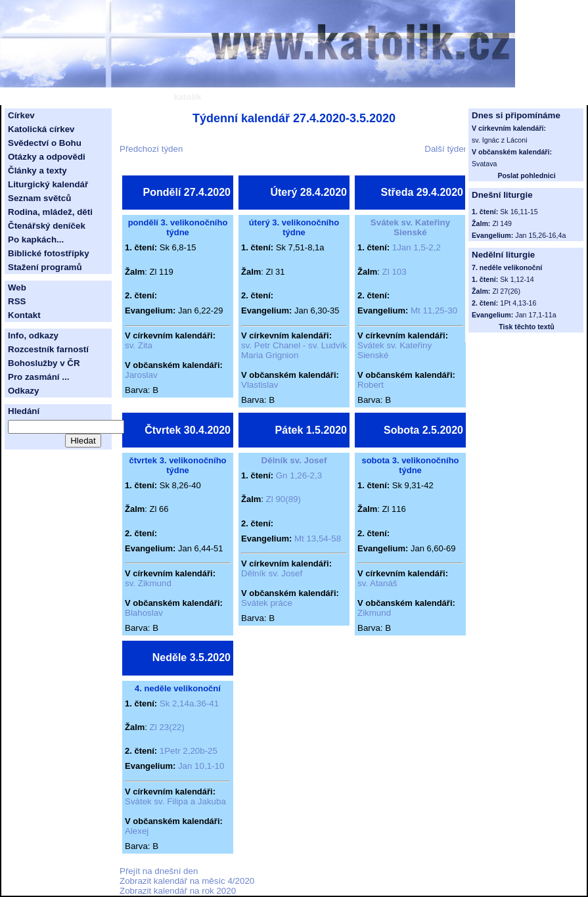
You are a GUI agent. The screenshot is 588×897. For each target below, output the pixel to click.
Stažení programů (45, 267)
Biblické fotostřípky (49, 253)
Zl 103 (395, 272)
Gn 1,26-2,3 (299, 475)
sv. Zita (139, 345)
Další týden (446, 149)
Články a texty (37, 171)
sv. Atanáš (377, 583)
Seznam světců (39, 198)
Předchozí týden (151, 149)
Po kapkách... (36, 240)
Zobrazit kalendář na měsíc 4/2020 (187, 881)
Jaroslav (141, 375)
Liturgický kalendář (48, 184)
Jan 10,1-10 (201, 766)
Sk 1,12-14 (517, 279)
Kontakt (24, 315)
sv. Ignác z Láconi (500, 140)
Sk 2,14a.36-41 (189, 703)
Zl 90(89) (283, 499)
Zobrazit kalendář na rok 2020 (178, 891)
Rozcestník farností (48, 349)
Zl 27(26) (506, 291)
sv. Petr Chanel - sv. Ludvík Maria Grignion (294, 350)
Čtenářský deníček (47, 226)
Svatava (485, 164)
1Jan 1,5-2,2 (417, 247)
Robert (371, 385)
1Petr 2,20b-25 (189, 751)
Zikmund (374, 613)
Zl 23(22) (167, 727)
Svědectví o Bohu (45, 143)
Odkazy (23, 391)
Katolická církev (41, 129)
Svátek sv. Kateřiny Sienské (410, 227)
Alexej (137, 831)
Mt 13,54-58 (318, 539)
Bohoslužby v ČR (44, 363)
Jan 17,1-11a (535, 315)
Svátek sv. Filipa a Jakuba (175, 801)
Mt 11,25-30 (434, 310)
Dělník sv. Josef (294, 460)
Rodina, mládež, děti (50, 212)
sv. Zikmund (148, 583)
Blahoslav (144, 613)
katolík (187, 97)
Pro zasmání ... (38, 377)
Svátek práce (267, 603)
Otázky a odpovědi (47, 157)
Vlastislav (260, 385)
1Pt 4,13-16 (518, 303)
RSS (17, 301)
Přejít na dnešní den (159, 871)
